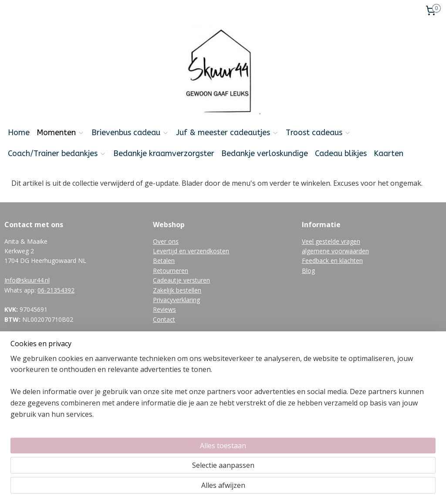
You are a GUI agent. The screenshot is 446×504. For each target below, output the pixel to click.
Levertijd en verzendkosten (191, 251)
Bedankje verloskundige (265, 153)
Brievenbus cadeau (130, 133)
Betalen (164, 261)
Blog (308, 271)
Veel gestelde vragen (331, 241)
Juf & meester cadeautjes (227, 133)
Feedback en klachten (332, 261)
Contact (164, 319)
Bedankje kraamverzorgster (164, 153)
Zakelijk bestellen (177, 290)
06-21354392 (56, 290)
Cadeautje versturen (181, 280)
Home (19, 133)
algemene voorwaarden (335, 251)
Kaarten (389, 153)
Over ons (166, 241)
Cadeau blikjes (341, 153)
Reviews (164, 309)
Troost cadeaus (318, 133)
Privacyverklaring (176, 300)
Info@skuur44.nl (27, 280)
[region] (166, 465)
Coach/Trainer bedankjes (57, 153)
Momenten (61, 133)
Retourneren (171, 271)
